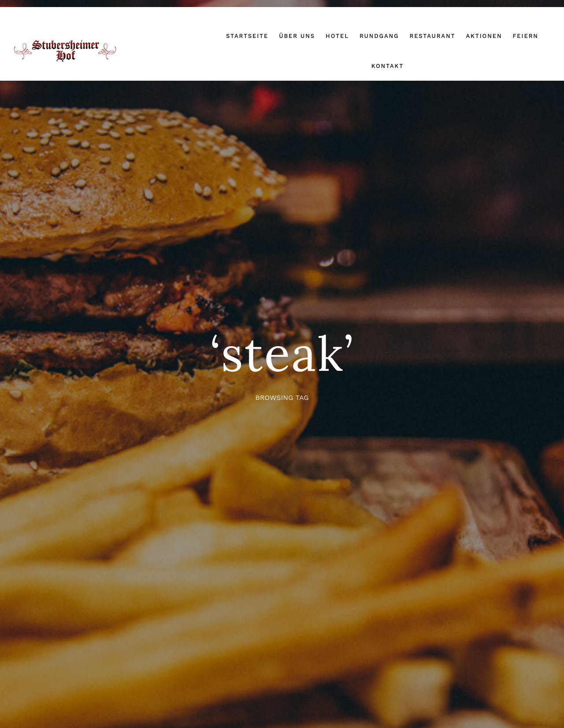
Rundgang (379, 36)
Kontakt (388, 66)
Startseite (247, 36)
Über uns (297, 36)
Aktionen (484, 36)
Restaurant (432, 36)
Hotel (337, 36)
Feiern (525, 36)
